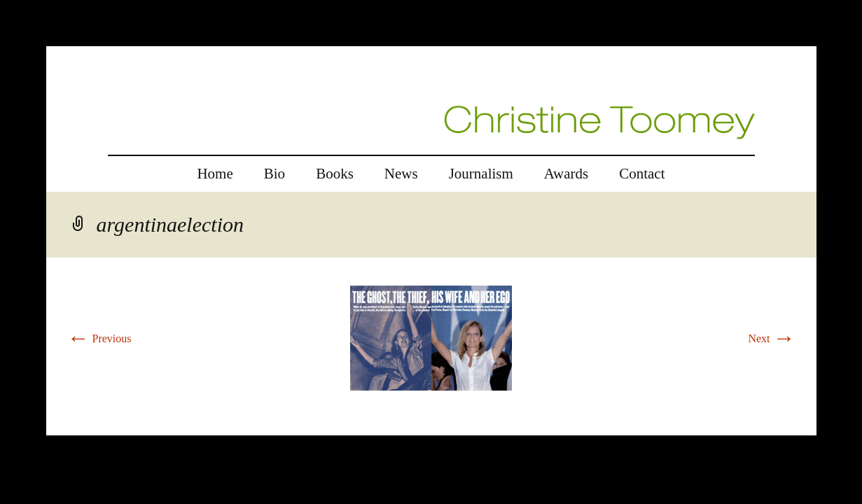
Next (771, 338)
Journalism (481, 174)
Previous (99, 338)
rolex (58, 427)
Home (215, 174)
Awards (566, 174)
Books (335, 174)
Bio (274, 174)
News (401, 174)
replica (87, 427)
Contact (642, 174)
